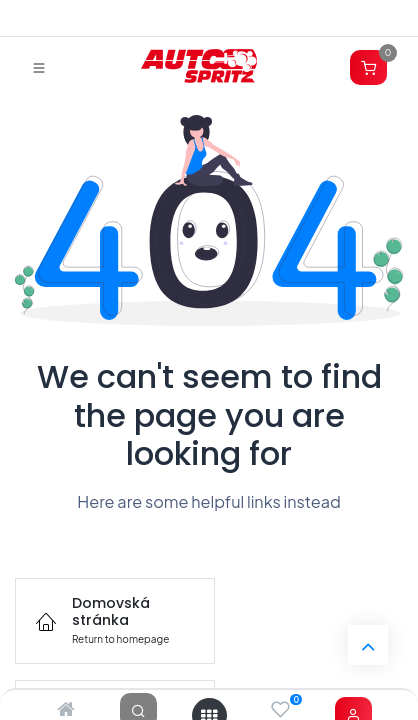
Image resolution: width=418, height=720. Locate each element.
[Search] (138, 710)
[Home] (66, 710)
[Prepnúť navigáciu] (39, 67)
